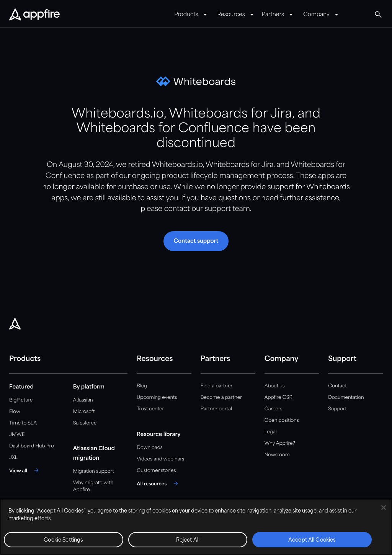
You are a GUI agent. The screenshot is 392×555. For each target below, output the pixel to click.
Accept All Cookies (312, 540)
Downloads (149, 448)
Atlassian (83, 400)
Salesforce (85, 423)
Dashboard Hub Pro (32, 446)
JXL (13, 458)
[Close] (384, 508)
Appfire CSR (278, 397)
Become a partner (221, 397)
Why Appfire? (280, 443)
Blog (142, 386)
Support (337, 409)
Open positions (282, 420)
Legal (271, 432)
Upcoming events (157, 397)
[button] (196, 241)
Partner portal (216, 409)
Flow (15, 412)
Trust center (150, 409)
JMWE (17, 435)
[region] (196, 527)
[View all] (25, 470)
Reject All (188, 540)
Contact (337, 386)
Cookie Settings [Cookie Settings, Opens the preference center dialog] (63, 540)
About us (275, 386)
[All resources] (158, 483)
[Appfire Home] (34, 15)
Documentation (346, 397)
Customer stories (156, 471)
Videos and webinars (160, 459)
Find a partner (217, 386)
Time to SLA (23, 423)
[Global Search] (378, 15)
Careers (274, 409)
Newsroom (277, 455)
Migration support (94, 471)
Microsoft (84, 412)
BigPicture (21, 400)
